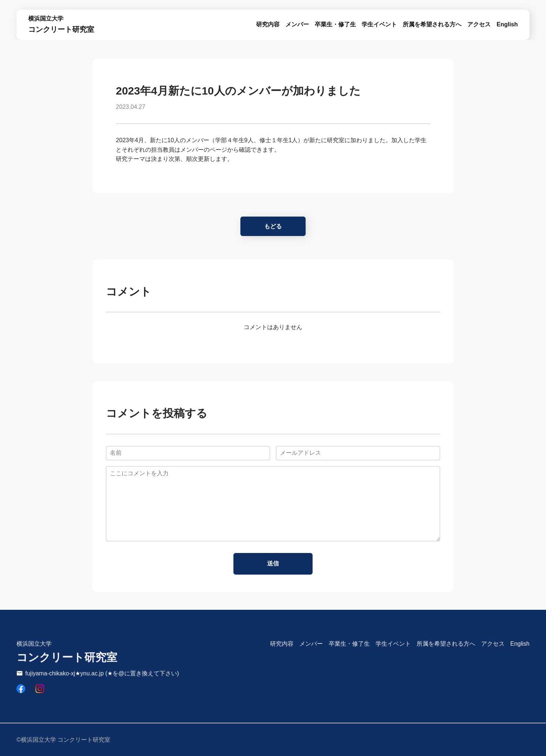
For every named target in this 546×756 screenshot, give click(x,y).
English (507, 24)
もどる (273, 226)
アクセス (479, 24)
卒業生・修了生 (335, 24)
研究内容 (282, 644)
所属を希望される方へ (432, 24)
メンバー (297, 24)
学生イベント (379, 24)
